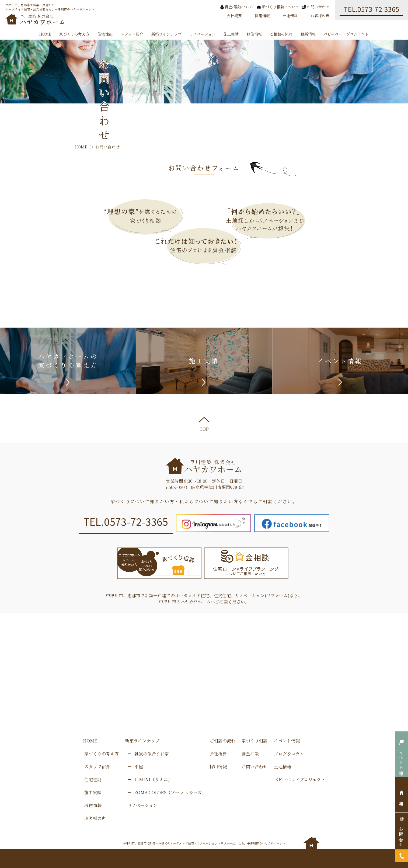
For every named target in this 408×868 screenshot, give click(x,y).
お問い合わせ (315, 7)
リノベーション (203, 34)
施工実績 (231, 34)
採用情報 (262, 16)
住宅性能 (105, 34)
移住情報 (254, 34)
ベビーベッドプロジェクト (346, 34)
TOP (204, 424)
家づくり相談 (254, 741)
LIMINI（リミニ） (153, 780)
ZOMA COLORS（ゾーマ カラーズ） (170, 792)
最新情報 (308, 34)
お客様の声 (320, 16)
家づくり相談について (278, 7)
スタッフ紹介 (132, 34)
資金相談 (250, 754)
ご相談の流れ (281, 34)
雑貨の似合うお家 (152, 754)
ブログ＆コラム (289, 754)
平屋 (139, 767)
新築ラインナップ (166, 34)
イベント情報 (287, 741)
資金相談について (238, 7)
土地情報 (290, 16)
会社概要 (234, 16)
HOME (45, 34)
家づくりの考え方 (74, 34)
